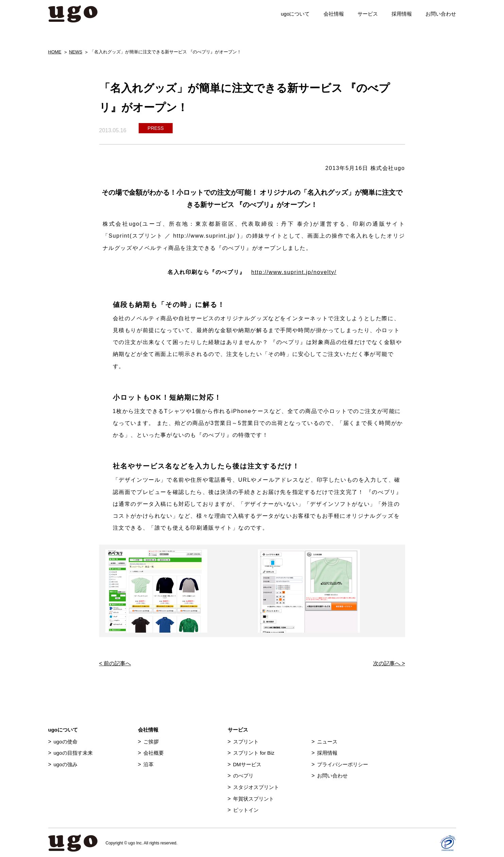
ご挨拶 (151, 742)
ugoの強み (66, 764)
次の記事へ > (389, 663)
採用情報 (402, 14)
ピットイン (246, 810)
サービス (368, 14)
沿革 (149, 764)
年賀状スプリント (254, 799)
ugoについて (295, 14)
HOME (55, 52)
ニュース (327, 742)
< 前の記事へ (115, 663)
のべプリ (243, 776)
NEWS (76, 52)
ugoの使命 (66, 742)
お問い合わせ (441, 14)
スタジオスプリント (256, 787)
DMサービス (247, 764)
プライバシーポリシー (343, 764)
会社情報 (334, 14)
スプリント (246, 742)
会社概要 (154, 753)
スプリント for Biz (254, 753)
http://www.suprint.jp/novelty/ (294, 272)
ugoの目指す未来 (73, 753)
